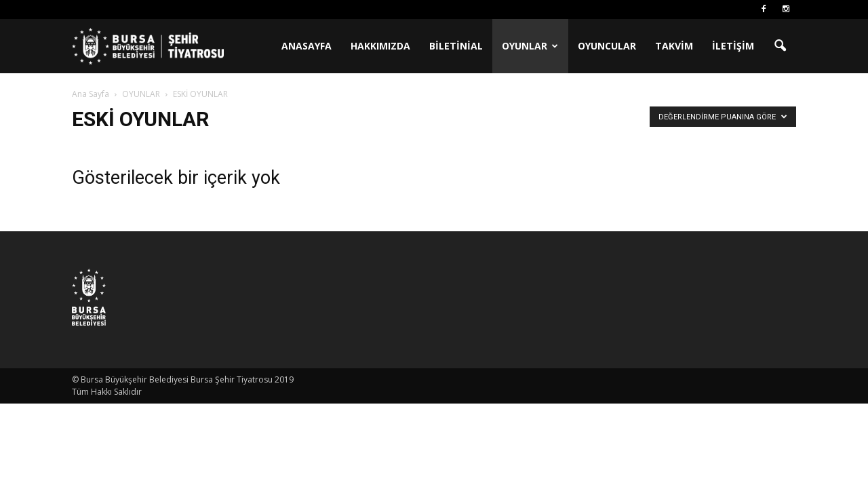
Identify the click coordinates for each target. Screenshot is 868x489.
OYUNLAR (530, 46)
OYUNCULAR (607, 46)
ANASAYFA (307, 46)
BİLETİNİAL (456, 46)
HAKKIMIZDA (380, 46)
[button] (780, 46)
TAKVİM (674, 46)
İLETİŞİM (733, 46)
